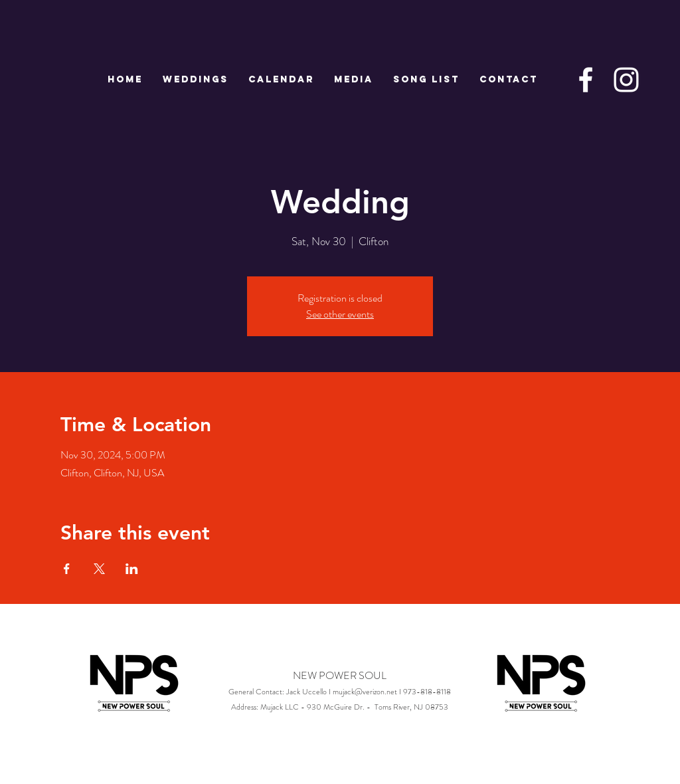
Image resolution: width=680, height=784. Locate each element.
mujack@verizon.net (365, 692)
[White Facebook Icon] (586, 80)
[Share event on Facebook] (67, 569)
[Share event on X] (99, 569)
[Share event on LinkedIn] (132, 569)
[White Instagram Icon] (626, 80)
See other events (340, 314)
